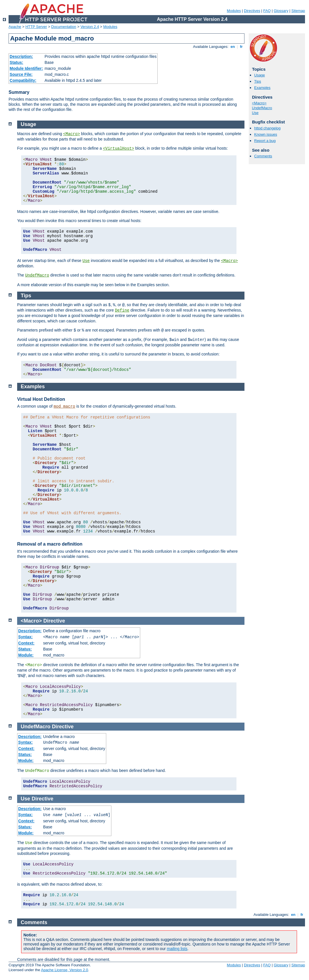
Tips (258, 81)
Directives (252, 11)
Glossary (281, 11)
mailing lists (177, 949)
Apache (15, 27)
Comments (263, 156)
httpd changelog (267, 128)
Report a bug (265, 141)
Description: (21, 56)
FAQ (267, 11)
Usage (260, 75)
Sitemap (298, 11)
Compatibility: (23, 80)
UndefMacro (262, 108)
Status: (16, 62)
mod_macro (65, 406)
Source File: (21, 74)
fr (241, 47)
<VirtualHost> (118, 149)
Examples (262, 88)
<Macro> (259, 103)
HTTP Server (36, 27)
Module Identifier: (26, 68)
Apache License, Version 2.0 (64, 970)
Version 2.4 (90, 27)
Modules (234, 11)
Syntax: (26, 637)
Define (122, 310)
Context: (26, 643)
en (233, 47)
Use (255, 113)
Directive (54, 621)
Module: (26, 655)
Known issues (266, 134)
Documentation (64, 27)
